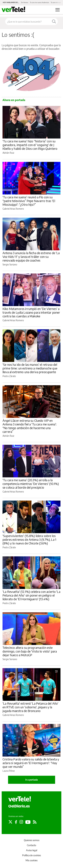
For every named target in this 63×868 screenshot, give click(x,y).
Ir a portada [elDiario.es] (32, 780)
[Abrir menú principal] (58, 10)
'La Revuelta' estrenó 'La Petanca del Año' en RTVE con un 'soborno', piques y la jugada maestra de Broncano (30, 707)
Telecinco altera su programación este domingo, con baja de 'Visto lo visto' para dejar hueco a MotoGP (30, 651)
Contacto (32, 845)
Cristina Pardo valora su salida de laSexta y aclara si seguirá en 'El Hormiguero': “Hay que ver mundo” (31, 763)
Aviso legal (32, 850)
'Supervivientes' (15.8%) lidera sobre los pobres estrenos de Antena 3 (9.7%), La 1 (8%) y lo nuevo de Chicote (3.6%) (29, 539)
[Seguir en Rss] (35, 822)
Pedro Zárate (9, 376)
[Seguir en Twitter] (10, 822)
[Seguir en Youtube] (28, 822)
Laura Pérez (9, 771)
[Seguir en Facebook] (16, 822)
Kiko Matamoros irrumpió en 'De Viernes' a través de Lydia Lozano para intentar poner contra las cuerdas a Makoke (31, 312)
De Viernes (25, 2)
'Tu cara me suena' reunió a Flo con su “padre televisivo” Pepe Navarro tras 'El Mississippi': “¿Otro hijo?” (29, 201)
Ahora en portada (14, 100)
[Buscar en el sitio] (28, 22)
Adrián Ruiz (8, 153)
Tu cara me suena (57, 2)
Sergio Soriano (10, 264)
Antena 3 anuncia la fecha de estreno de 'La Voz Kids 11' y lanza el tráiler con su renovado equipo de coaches (31, 257)
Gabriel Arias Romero (13, 209)
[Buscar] (54, 22)
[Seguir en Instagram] (21, 822)
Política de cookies (32, 855)
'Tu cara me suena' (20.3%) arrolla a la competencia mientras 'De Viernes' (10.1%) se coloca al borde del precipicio (31, 484)
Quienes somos (32, 840)
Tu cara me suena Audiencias (39, 2)
